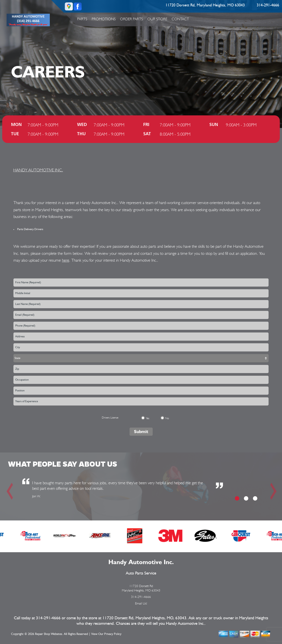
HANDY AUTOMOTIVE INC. (38, 170)
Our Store (157, 19)
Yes (148, 418)
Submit (141, 432)
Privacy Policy (113, 634)
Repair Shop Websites (49, 634)
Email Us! (141, 603)
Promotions (104, 19)
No (167, 418)
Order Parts (132, 19)
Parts (82, 19)
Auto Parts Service (141, 573)
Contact (180, 19)
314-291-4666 (268, 5)
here (66, 260)
